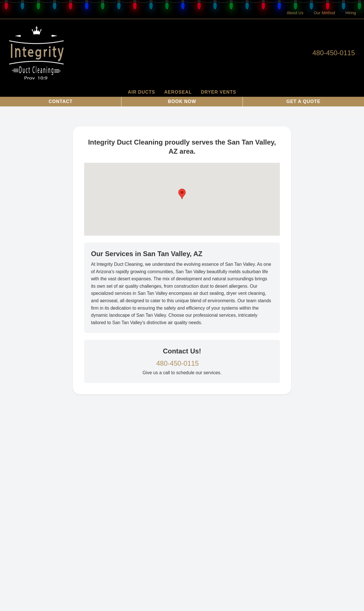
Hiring (351, 13)
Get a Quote (303, 101)
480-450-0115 (334, 53)
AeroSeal (178, 92)
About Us (295, 13)
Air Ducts (141, 92)
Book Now (182, 101)
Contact (61, 101)
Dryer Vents (218, 92)
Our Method (324, 13)
